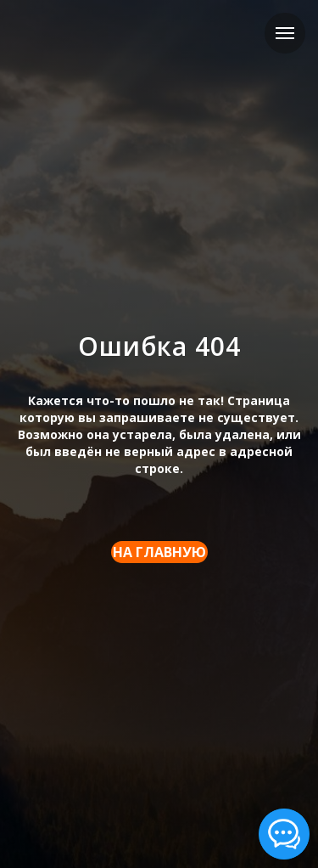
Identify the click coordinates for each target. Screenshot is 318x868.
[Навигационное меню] (285, 33)
